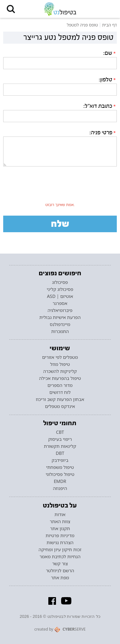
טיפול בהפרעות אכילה (60, 378)
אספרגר (60, 303)
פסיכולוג (60, 282)
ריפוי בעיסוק (60, 439)
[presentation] (60, 188)
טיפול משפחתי (60, 467)
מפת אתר (60, 578)
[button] (11, 9)
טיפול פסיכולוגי (60, 474)
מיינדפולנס (60, 324)
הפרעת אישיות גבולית (60, 317)
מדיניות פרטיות (60, 536)
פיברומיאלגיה (60, 310)
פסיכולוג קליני (60, 289)
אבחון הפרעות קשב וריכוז (60, 399)
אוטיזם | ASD (60, 296)
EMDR (60, 481)
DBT (60, 453)
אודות (60, 514)
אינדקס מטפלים (60, 406)
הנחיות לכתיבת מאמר (60, 557)
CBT (60, 432)
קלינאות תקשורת (60, 446)
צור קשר (60, 564)
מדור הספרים (60, 385)
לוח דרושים (60, 392)
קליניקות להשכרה (60, 371)
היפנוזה (60, 488)
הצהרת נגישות (60, 543)
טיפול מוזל (60, 364)
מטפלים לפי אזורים (60, 357)
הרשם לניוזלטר (60, 571)
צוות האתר (60, 522)
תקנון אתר (60, 529)
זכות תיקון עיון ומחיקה (60, 550)
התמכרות (60, 331)
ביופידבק (60, 460)
